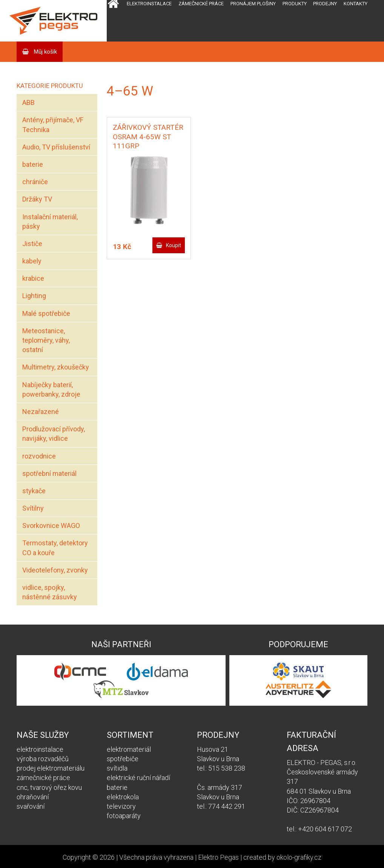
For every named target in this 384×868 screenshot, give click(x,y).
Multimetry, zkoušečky (56, 367)
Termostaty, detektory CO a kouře (55, 548)
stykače (34, 491)
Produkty (295, 4)
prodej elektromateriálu (51, 768)
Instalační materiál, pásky (50, 222)
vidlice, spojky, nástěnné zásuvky (50, 592)
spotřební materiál (49, 473)
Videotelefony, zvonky (55, 570)
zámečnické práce (43, 778)
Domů (113, 21)
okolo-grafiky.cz (299, 857)
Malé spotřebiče (46, 313)
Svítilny (33, 508)
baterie (33, 164)
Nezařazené (41, 412)
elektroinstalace (40, 749)
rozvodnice (39, 456)
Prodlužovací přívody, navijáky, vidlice (54, 434)
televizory (121, 806)
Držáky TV (37, 199)
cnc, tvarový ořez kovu (49, 787)
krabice (33, 278)
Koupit (174, 245)
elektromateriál (129, 749)
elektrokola (123, 797)
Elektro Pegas (218, 857)
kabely (32, 261)
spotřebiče (123, 759)
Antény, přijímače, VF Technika (53, 125)
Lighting (34, 296)
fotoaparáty (124, 816)
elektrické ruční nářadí (138, 778)
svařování (31, 806)
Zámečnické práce (201, 4)
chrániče (35, 182)
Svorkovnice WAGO (51, 526)
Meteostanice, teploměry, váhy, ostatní (46, 340)
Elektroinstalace (149, 4)
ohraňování (33, 797)
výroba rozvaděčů (43, 759)
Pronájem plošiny (253, 4)
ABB (28, 102)
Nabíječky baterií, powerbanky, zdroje (51, 389)
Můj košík (45, 52)
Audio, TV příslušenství (56, 147)
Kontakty (356, 4)
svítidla (117, 768)
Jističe (32, 244)
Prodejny (325, 4)
